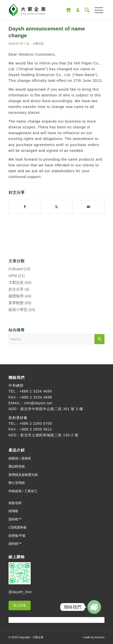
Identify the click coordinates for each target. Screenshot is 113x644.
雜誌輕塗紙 (17, 466)
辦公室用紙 (17, 483)
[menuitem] (75, 10)
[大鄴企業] (47, 10)
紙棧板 (13, 511)
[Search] (84, 10)
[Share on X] (57, 207)
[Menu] (96, 10)
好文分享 (16, 289)
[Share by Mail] (88, 207)
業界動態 (16, 303)
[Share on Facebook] (25, 207)
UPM (13, 276)
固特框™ (15, 519)
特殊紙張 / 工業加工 (23, 491)
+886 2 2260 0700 (36, 423)
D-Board (16, 269)
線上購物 (17, 557)
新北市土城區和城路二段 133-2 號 (49, 435)
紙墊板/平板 (17, 536)
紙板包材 (15, 503)
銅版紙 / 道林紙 (20, 458)
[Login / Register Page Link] (75, 10)
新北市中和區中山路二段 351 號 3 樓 (52, 409)
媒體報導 (16, 296)
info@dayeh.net (38, 403)
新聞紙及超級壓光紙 (23, 475)
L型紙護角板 (18, 527)
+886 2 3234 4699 (36, 391)
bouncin (100, 637)
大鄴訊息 (38, 44)
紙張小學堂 (18, 310)
